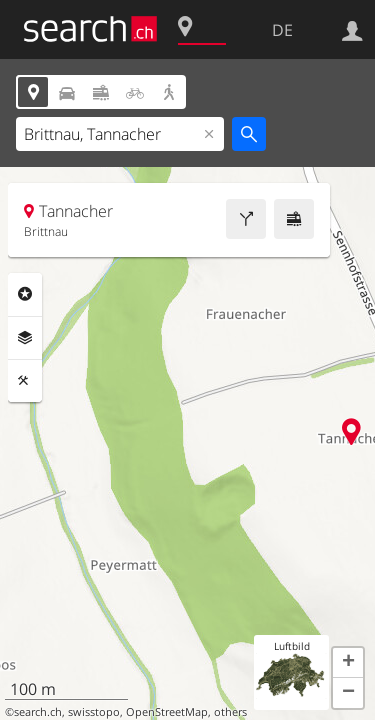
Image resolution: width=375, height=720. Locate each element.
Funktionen (25, 381)
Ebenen (25, 338)
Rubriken (25, 294)
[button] (348, 663)
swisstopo (94, 712)
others (230, 712)
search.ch (38, 712)
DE (282, 30)
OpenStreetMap (167, 712)
